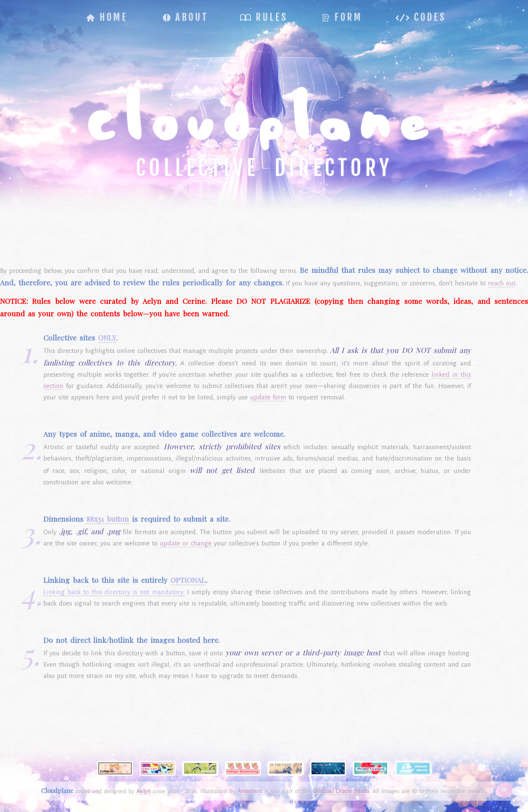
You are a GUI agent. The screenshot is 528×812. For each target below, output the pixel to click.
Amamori (249, 791)
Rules (264, 17)
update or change (186, 543)
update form (268, 397)
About (186, 17)
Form (342, 17)
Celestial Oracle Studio (341, 791)
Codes (421, 17)
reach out (502, 283)
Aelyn (144, 791)
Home (107, 17)
